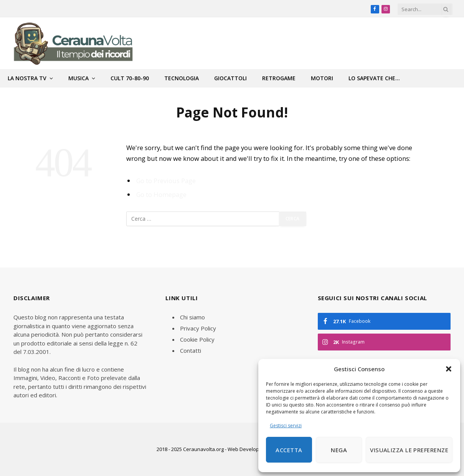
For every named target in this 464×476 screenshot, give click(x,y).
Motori (322, 78)
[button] (449, 369)
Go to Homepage (161, 194)
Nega (339, 450)
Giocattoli (230, 78)
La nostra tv (27, 78)
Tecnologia (182, 78)
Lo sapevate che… (374, 78)
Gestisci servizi (286, 426)
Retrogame (279, 78)
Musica (78, 78)
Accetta (289, 450)
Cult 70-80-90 (130, 78)
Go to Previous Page (166, 181)
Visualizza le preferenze (409, 450)
